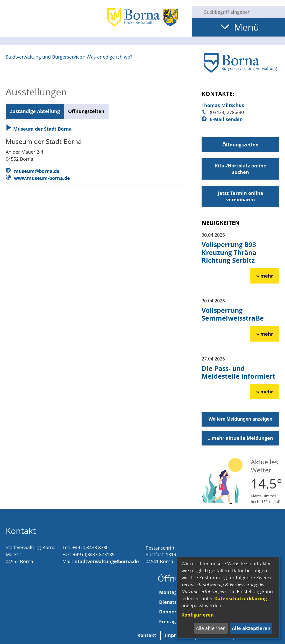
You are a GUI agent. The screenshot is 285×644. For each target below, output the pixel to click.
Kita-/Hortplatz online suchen (241, 169)
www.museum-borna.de (42, 178)
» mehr (265, 276)
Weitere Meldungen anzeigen (241, 419)
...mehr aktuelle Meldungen (240, 438)
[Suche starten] (196, 12)
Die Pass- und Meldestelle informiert (238, 372)
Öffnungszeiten (86, 111)
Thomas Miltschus (223, 105)
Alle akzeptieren (251, 628)
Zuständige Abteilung (35, 111)
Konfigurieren (198, 615)
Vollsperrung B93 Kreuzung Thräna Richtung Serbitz (229, 252)
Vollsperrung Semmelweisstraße (233, 314)
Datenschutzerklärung (241, 598)
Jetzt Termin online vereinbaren (241, 196)
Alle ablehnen (211, 628)
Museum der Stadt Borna (39, 129)
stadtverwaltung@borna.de (107, 561)
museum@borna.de (37, 171)
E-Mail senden (226, 119)
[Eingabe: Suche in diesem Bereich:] (243, 12)
